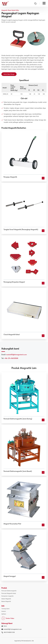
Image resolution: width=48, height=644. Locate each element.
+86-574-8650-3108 (9, 632)
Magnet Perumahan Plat (12, 524)
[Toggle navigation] (44, 3)
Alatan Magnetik (6, 599)
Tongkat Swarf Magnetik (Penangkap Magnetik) (21, 229)
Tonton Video (10, 618)
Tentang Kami (5, 609)
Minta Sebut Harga (9, 74)
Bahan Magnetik (6, 601)
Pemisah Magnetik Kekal (9, 593)
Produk (4, 588)
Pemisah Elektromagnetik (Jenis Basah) (18, 471)
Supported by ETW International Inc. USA (24, 641)
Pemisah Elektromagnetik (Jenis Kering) (18, 419)
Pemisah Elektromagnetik (9, 591)
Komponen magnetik (7, 596)
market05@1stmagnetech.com (16, 355)
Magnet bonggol (10, 576)
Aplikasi (4, 614)
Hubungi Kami (7, 623)
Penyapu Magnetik (10, 177)
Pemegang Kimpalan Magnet (14, 282)
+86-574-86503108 (11, 358)
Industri (4, 611)
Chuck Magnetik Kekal (12, 334)
